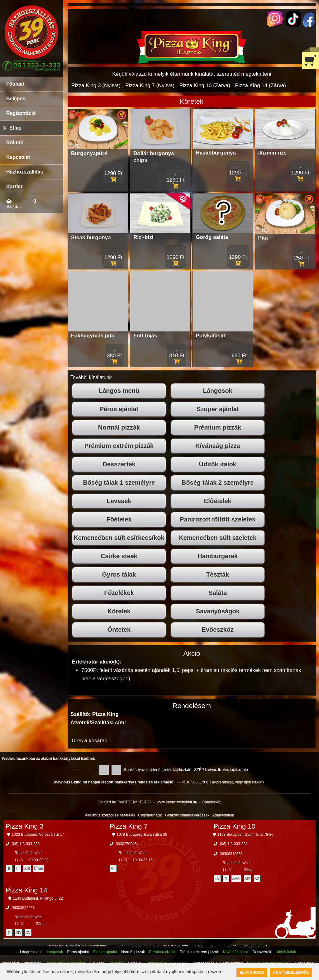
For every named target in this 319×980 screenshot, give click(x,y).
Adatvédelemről (291, 973)
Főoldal (15, 84)
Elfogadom (252, 973)
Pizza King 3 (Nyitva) (96, 86)
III (18, 868)
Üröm (38, 868)
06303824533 (23, 908)
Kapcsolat (18, 157)
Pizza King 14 (27, 890)
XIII (27, 868)
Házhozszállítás (25, 172)
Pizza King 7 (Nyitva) (150, 86)
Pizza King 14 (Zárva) (260, 86)
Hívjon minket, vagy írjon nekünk (237, 782)
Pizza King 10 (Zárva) (205, 86)
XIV (19, 933)
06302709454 (127, 844)
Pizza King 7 (128, 826)
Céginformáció (150, 815)
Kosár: (14, 206)
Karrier (14, 186)
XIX (248, 878)
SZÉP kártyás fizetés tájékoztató (221, 770)
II (9, 868)
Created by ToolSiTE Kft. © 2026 (124, 802)
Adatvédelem (223, 815)
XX (257, 878)
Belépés (16, 99)
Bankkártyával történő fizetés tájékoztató (158, 770)
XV (28, 933)
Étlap (15, 128)
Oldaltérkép (212, 802)
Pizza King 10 (234, 826)
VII (113, 868)
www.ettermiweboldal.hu (177, 802)
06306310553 (231, 854)
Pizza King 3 (25, 826)
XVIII (236, 878)
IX (217, 878)
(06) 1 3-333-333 (26, 844)
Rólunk (15, 143)
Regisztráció (21, 113)
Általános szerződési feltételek (110, 815)
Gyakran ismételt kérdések (187, 815)
